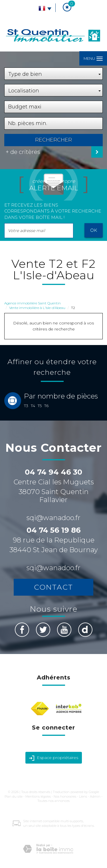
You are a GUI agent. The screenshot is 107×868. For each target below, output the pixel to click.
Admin (95, 796)
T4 (33, 406)
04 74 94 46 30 (53, 472)
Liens (83, 796)
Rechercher (53, 140)
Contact (53, 587)
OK (94, 230)
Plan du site (14, 796)
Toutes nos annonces (53, 801)
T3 (26, 406)
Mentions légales (38, 796)
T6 (46, 406)
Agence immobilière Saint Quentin (33, 303)
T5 (40, 406)
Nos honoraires (65, 796)
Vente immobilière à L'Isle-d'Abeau (37, 308)
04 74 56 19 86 (54, 530)
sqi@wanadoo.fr (53, 518)
